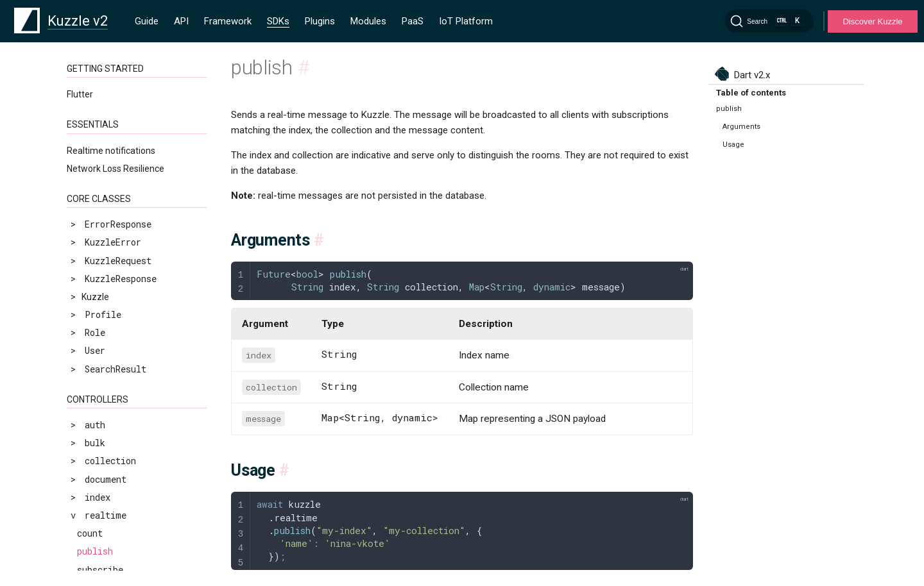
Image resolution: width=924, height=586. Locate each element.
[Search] (769, 21)
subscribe (100, 413)
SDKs (278, 21)
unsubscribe (105, 431)
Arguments (741, 127)
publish (95, 395)
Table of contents (751, 93)
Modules (368, 21)
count (90, 377)
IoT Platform (466, 21)
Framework (228, 21)
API (181, 21)
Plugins (320, 21)
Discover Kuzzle (872, 21)
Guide (147, 21)
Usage (733, 145)
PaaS (413, 21)
